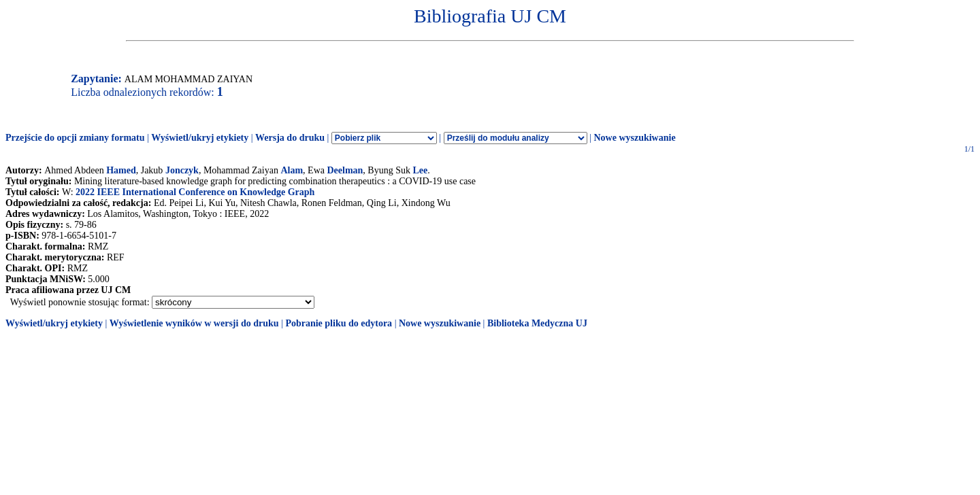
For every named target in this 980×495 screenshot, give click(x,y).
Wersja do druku (290, 138)
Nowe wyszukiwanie (634, 138)
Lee (420, 170)
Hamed (121, 170)
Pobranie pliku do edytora (339, 323)
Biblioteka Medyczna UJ (537, 323)
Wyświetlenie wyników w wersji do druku (194, 323)
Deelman (345, 170)
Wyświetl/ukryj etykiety (200, 138)
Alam (292, 170)
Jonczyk (182, 170)
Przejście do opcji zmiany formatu (75, 138)
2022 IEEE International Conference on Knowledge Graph (195, 192)
